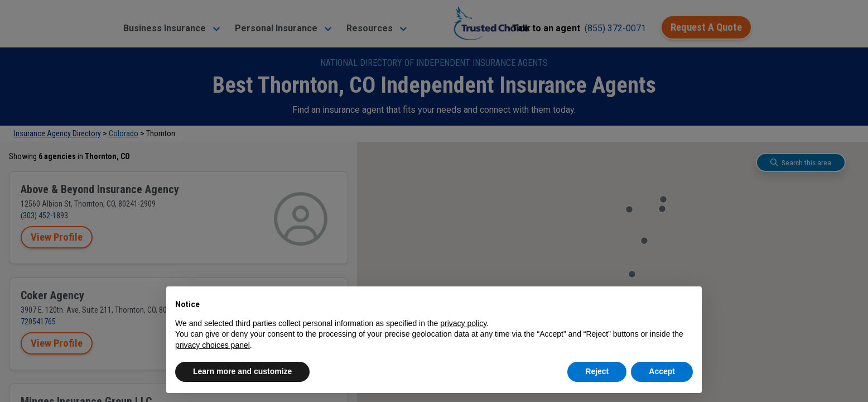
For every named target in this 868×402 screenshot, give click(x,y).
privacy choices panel (213, 345)
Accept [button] (662, 371)
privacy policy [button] (463, 323)
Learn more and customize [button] (242, 371)
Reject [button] (597, 371)
